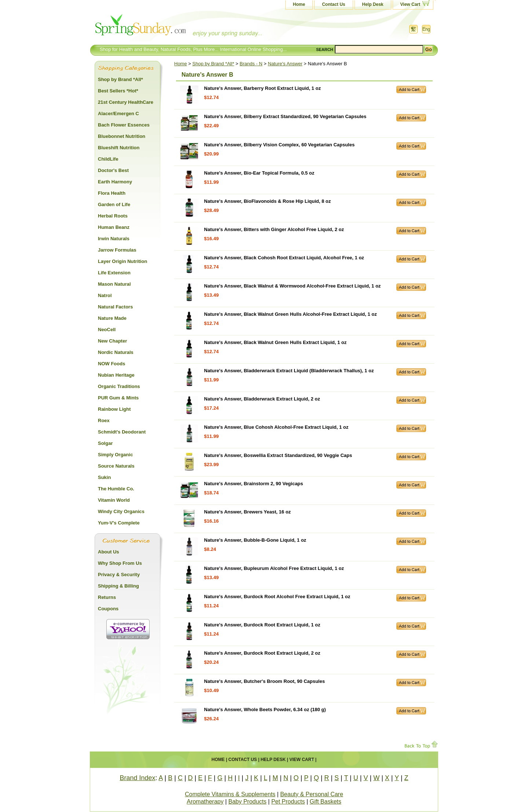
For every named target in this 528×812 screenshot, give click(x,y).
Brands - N (251, 64)
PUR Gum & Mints (118, 398)
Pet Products (288, 802)
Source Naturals (116, 466)
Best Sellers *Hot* (118, 91)
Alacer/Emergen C (118, 114)
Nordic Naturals (116, 352)
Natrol (105, 295)
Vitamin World (114, 500)
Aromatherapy (205, 802)
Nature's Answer (285, 64)
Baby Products (247, 802)
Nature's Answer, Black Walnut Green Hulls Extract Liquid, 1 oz (276, 342)
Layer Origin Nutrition (122, 261)
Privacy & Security (119, 575)
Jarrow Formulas (117, 250)
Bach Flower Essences (124, 125)
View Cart (410, 4)
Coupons (108, 609)
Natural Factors (115, 307)
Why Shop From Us (120, 563)
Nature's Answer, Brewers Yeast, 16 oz (248, 512)
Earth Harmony (115, 182)
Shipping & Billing (118, 586)
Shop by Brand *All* (213, 64)
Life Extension (114, 273)
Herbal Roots (113, 216)
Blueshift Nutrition (119, 148)
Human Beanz (114, 227)
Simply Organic (115, 455)
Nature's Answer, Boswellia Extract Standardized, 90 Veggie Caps (278, 455)
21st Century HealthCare (126, 102)
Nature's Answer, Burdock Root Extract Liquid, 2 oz (262, 653)
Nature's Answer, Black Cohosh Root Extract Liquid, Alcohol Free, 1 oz (284, 258)
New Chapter (112, 341)
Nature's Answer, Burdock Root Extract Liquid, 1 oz (262, 625)
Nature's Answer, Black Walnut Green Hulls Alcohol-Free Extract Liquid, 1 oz (291, 314)
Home (299, 4)
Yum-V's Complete (119, 523)
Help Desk (373, 4)
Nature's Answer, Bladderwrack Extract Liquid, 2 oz (262, 399)
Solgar (105, 443)
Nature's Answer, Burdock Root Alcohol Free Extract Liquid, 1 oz (277, 597)
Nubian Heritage (116, 375)
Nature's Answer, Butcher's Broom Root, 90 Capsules (265, 681)
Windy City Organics (121, 511)
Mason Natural (114, 284)
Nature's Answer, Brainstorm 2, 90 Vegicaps (254, 484)
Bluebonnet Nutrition (122, 136)
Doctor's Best (113, 170)
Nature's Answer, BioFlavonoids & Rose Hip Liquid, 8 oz (268, 201)
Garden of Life (114, 204)
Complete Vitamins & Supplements (230, 794)
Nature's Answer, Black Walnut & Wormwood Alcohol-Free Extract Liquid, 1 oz (293, 286)
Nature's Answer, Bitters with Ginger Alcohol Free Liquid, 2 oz (274, 229)
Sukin (104, 477)
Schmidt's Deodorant (122, 432)
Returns (107, 597)
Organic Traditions (119, 386)
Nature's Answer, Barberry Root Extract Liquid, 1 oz (263, 88)
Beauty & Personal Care (312, 794)
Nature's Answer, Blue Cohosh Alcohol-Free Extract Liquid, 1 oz (276, 427)
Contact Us (333, 4)
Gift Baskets (326, 802)
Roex (104, 420)
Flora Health (112, 193)
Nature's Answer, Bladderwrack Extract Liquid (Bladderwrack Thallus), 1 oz (289, 371)
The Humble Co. (116, 489)
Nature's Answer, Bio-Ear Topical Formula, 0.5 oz (259, 173)
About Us (109, 552)
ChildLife (108, 159)
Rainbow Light (114, 409)
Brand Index (137, 778)
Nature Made (112, 318)
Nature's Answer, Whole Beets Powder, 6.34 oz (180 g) (265, 709)
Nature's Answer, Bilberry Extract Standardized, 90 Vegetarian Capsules (285, 116)
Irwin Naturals (114, 239)
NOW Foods (111, 364)
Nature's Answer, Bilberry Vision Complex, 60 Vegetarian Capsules (280, 145)
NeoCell (107, 330)
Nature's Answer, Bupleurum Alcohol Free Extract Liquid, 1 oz (274, 568)
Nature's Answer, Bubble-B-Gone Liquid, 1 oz (255, 540)
